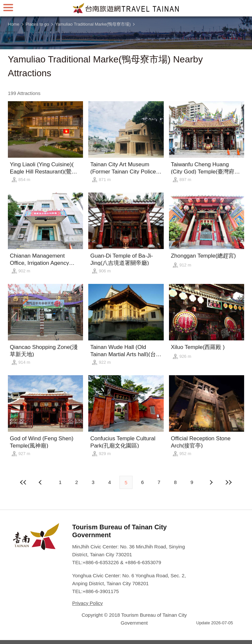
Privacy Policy (87, 603)
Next (41, 482)
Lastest (229, 482)
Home (14, 24)
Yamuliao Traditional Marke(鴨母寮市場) (93, 24)
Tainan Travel (126, 8)
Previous (211, 482)
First (23, 482)
